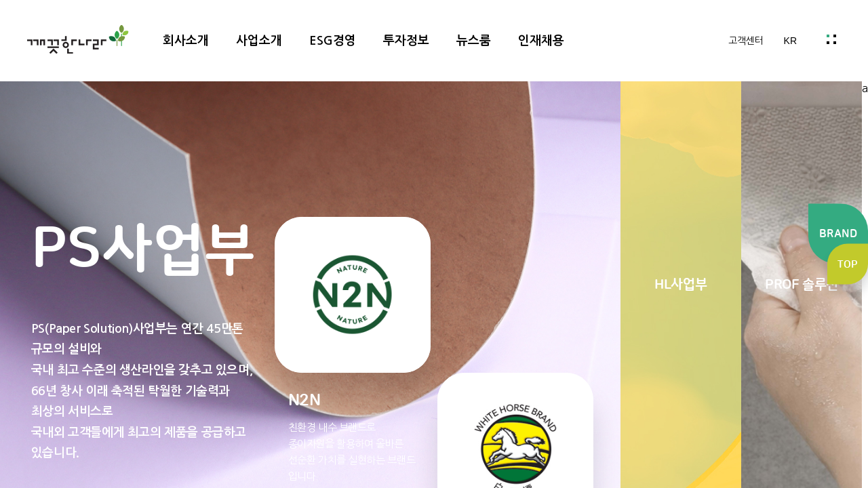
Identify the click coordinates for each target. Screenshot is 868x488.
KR (790, 41)
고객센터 (746, 41)
